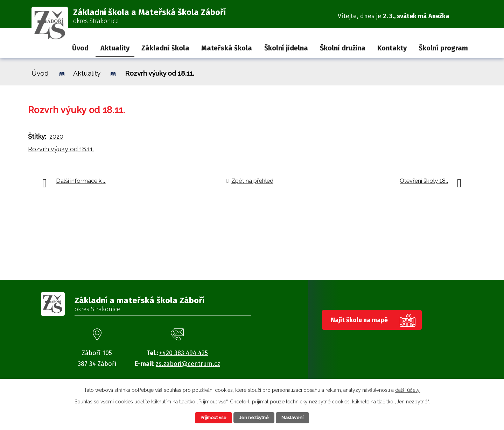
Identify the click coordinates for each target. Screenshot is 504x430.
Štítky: (37, 136)
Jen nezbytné (255, 417)
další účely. (408, 389)
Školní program (443, 48)
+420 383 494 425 (184, 353)
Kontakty (392, 48)
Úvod (80, 48)
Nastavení (299, 417)
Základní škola (165, 48)
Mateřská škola (227, 48)
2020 (56, 136)
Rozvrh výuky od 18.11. (61, 149)
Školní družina (343, 48)
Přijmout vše (208, 417)
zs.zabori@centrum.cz (188, 364)
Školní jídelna (286, 48)
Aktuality (115, 48)
